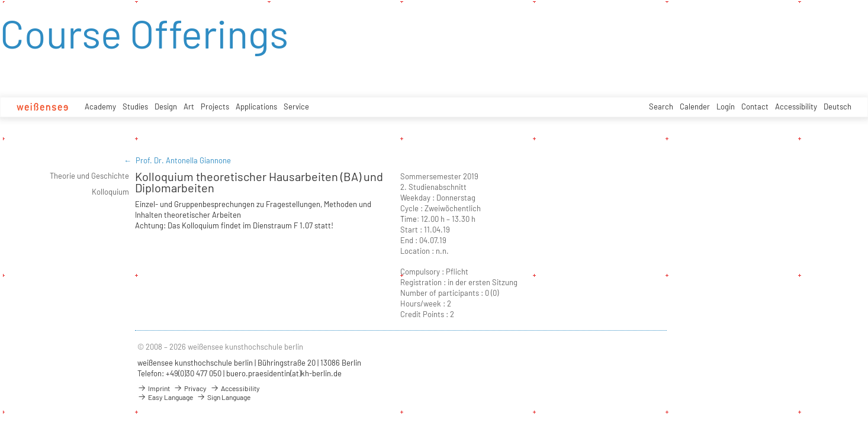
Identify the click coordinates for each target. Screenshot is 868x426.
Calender (695, 106)
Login (726, 106)
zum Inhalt (0, 0)
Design (166, 106)
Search (661, 106)
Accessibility (796, 106)
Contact (755, 106)
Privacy (190, 388)
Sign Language (224, 397)
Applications (256, 106)
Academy (100, 106)
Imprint (154, 388)
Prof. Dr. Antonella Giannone (183, 160)
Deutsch (838, 106)
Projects (215, 106)
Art (189, 106)
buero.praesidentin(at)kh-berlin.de (284, 373)
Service (296, 106)
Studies (135, 106)
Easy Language (165, 397)
